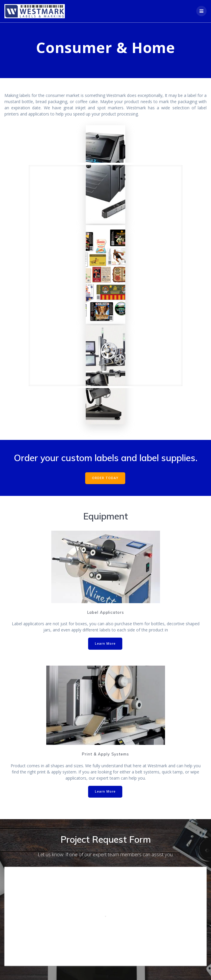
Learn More (105, 644)
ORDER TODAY (105, 478)
